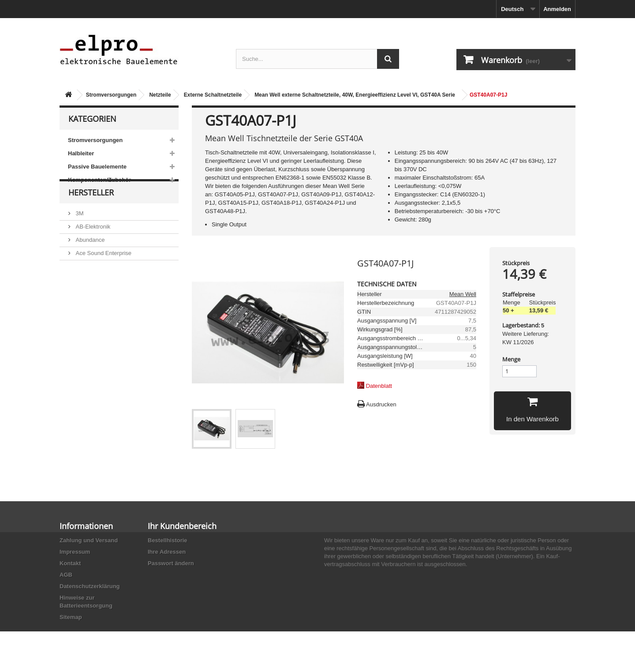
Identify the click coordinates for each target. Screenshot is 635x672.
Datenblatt (379, 386)
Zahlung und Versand (89, 540)
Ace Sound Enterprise (103, 270)
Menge (511, 359)
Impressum (75, 552)
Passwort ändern (171, 563)
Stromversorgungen (111, 95)
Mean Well (463, 294)
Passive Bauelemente (97, 167)
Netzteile (160, 95)
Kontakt (70, 563)
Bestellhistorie (168, 540)
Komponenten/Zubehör (99, 180)
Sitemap (71, 617)
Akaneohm (89, 310)
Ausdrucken (381, 404)
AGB (66, 575)
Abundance (89, 257)
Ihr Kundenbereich (182, 526)
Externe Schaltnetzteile (213, 95)
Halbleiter (81, 153)
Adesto (84, 296)
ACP (81, 283)
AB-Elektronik (92, 243)
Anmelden (557, 9)
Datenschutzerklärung (90, 586)
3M (79, 230)
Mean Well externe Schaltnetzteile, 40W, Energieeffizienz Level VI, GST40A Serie (355, 95)
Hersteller (91, 213)
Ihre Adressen (167, 552)
